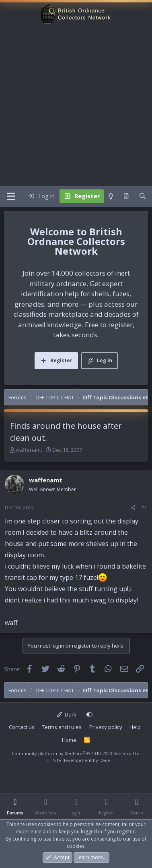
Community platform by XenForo (76, 753)
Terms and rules (62, 727)
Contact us (22, 727)
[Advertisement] (75, 106)
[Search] (143, 196)
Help (135, 727)
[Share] (133, 508)
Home (69, 740)
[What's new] (126, 196)
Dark (67, 714)
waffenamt (29, 450)
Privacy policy (106, 727)
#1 (144, 508)
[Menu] (11, 196)
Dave (105, 760)
